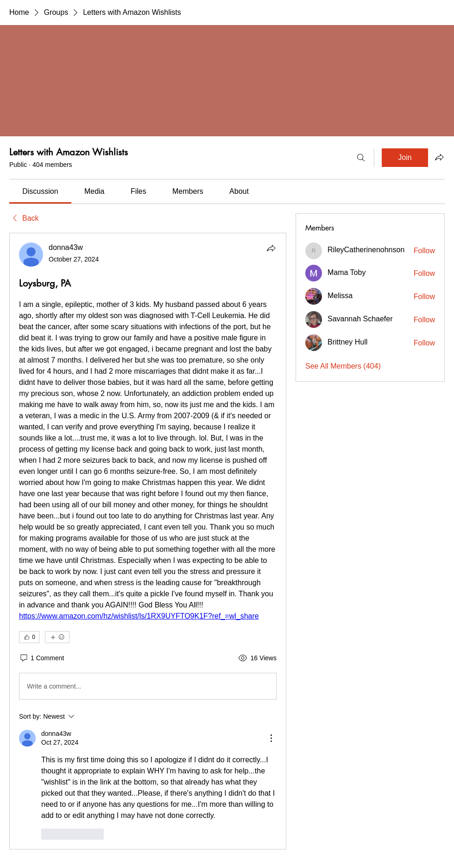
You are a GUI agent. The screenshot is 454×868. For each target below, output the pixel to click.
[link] (40, 191)
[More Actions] (271, 738)
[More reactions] (57, 637)
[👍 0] (29, 637)
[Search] (361, 158)
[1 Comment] (41, 658)
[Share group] (439, 157)
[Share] (271, 248)
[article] (148, 541)
